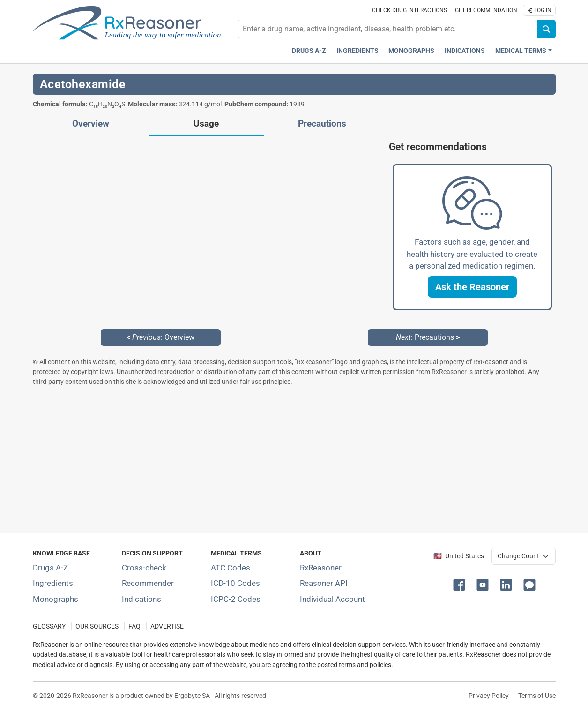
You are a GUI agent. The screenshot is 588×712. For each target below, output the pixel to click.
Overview (91, 124)
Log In (539, 10)
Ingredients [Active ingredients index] (357, 51)
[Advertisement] (294, 459)
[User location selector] (524, 556)
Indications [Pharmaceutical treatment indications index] (465, 51)
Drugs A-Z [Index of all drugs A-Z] (50, 568)
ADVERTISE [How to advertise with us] (167, 626)
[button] (472, 287)
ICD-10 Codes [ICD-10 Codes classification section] (235, 583)
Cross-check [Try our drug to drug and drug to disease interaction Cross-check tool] (144, 568)
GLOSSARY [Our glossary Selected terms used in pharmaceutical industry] (49, 626)
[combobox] (387, 29)
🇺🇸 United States (459, 556)
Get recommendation (486, 10)
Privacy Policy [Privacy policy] (489, 696)
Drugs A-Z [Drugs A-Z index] (309, 51)
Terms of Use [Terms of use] (537, 696)
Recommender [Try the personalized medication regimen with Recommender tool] (148, 583)
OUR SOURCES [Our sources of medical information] (97, 626)
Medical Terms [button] (521, 51)
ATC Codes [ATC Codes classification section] (231, 568)
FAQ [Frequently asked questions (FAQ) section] (134, 626)
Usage (206, 124)
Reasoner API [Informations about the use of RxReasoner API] (324, 583)
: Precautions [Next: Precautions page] (428, 337)
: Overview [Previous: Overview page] (160, 337)
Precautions (322, 124)
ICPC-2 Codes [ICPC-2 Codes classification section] (236, 599)
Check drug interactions (409, 10)
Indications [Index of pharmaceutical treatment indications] (141, 599)
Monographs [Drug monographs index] (411, 51)
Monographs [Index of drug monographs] (56, 599)
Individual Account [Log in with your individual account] (332, 599)
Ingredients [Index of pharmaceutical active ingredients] (53, 583)
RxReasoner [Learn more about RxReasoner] (321, 568)
